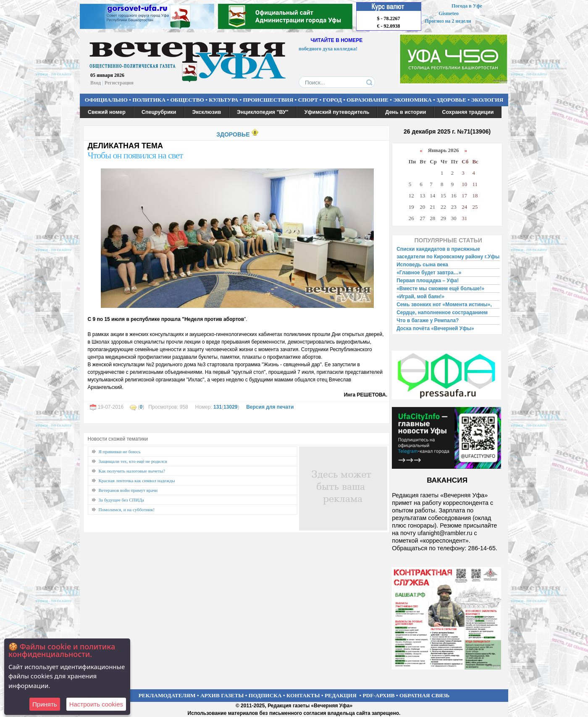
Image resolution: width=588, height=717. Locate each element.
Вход (96, 83)
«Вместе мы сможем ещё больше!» (440, 289)
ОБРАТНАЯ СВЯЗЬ (424, 695)
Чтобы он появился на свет (135, 155)
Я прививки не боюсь (120, 452)
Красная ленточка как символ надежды (137, 481)
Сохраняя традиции (468, 112)
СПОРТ (308, 100)
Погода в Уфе (467, 6)
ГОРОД (332, 100)
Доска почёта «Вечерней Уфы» (435, 328)
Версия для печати (270, 407)
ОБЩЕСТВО (187, 100)
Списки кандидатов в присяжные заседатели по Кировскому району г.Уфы (448, 253)
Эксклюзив (207, 112)
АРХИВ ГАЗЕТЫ (222, 695)
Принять (45, 704)
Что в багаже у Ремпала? (428, 320)
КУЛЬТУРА (223, 100)
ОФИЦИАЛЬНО (106, 100)
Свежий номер (107, 112)
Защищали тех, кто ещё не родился (133, 461)
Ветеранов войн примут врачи (128, 490)
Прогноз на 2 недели (448, 21)
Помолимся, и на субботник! (127, 510)
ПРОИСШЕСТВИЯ (268, 100)
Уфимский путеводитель (337, 112)
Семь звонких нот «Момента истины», (444, 305)
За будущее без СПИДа (121, 500)
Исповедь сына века (422, 265)
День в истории (406, 112)
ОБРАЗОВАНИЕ (367, 100)
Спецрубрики (159, 112)
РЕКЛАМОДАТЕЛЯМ (167, 695)
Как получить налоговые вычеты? (132, 471)
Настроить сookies (96, 704)
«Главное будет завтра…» (429, 273)
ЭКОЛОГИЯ (487, 100)
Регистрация (119, 83)
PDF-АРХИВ (378, 695)
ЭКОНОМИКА (412, 100)
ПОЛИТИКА (149, 100)
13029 (230, 407)
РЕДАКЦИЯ (341, 695)
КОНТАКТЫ (303, 695)
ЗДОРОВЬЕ (451, 100)
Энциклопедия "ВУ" (263, 112)
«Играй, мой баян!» (420, 297)
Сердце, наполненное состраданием (442, 313)
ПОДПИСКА (265, 695)
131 (218, 407)
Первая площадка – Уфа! (428, 281)
